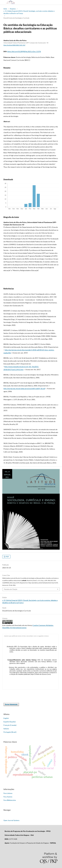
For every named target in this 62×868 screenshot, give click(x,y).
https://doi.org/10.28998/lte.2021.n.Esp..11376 (24, 51)
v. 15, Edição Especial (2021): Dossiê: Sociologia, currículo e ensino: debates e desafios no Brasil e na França (29, 12)
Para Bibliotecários (10, 800)
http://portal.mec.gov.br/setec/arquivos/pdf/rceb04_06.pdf (24, 389)
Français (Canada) (10, 725)
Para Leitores (8, 793)
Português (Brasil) (10, 732)
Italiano (6, 729)
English (6, 718)
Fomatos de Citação (11, 589)
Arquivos (13, 9)
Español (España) (10, 722)
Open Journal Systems (11, 820)
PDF (7, 557)
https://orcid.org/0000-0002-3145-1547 (14, 45)
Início (5, 9)
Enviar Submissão (11, 704)
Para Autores (8, 797)
